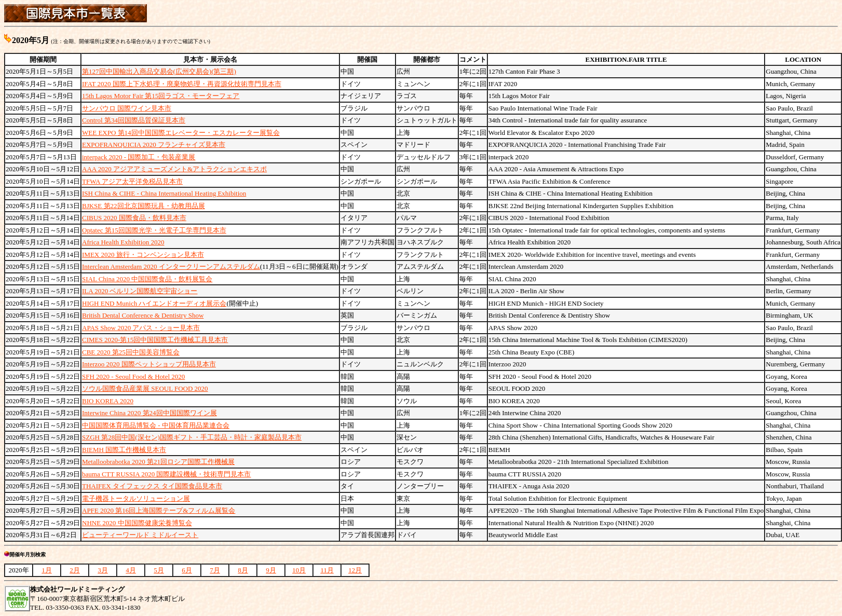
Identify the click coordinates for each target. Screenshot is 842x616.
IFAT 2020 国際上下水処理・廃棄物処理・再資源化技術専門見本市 (182, 84)
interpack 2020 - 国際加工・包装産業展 (139, 157)
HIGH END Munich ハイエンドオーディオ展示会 (154, 303)
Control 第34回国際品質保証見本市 (134, 120)
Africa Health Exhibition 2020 (123, 242)
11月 (327, 570)
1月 (47, 570)
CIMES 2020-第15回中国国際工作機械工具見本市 (155, 340)
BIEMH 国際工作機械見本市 (124, 450)
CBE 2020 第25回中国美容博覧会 (131, 352)
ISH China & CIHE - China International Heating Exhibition (164, 193)
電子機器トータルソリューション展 (136, 498)
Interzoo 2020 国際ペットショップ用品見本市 (149, 364)
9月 (271, 570)
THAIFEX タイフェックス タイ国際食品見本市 (152, 486)
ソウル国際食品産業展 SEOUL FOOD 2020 (145, 388)
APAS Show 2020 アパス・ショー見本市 (141, 328)
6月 (187, 570)
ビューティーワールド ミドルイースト (140, 535)
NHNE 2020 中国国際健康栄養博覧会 (137, 523)
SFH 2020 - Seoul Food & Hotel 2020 (133, 377)
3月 (103, 570)
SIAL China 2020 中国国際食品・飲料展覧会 (147, 279)
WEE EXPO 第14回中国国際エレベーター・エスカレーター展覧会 (181, 133)
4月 (131, 570)
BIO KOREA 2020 (108, 401)
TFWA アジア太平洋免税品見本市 (132, 181)
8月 (243, 570)
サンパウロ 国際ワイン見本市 (127, 108)
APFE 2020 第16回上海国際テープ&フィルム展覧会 (159, 510)
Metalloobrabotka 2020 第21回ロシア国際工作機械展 (158, 462)
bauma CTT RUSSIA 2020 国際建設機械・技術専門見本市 (167, 474)
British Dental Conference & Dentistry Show (143, 315)
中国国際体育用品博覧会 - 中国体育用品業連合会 (156, 425)
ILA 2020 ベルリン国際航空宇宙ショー (140, 291)
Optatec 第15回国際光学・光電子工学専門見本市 (154, 230)
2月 (75, 570)
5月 (159, 570)
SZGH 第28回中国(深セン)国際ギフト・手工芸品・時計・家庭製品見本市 (192, 437)
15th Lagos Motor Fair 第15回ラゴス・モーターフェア (161, 96)
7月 (215, 570)
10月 (299, 570)
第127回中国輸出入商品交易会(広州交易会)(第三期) (159, 71)
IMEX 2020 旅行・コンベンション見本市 (143, 255)
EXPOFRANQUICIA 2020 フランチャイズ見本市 (154, 145)
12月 (355, 570)
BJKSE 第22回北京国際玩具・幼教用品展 (144, 206)
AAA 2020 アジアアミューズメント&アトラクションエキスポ (174, 169)
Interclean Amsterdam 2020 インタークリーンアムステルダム (171, 266)
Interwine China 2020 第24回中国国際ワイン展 (150, 413)
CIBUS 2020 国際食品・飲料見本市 (134, 218)
